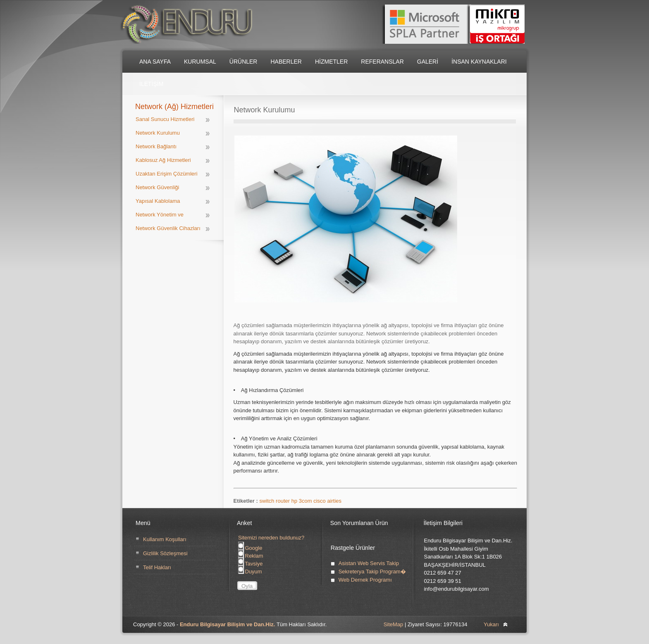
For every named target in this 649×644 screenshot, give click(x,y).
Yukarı (491, 624)
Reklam (251, 556)
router (284, 501)
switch (267, 501)
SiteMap (394, 624)
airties (334, 501)
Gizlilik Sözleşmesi (165, 553)
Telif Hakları (157, 567)
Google (250, 548)
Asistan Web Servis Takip (369, 563)
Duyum (250, 572)
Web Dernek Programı (365, 580)
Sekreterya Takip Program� (372, 572)
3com (306, 501)
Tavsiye (251, 564)
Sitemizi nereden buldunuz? (271, 538)
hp (295, 501)
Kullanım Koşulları (165, 539)
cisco (320, 501)
